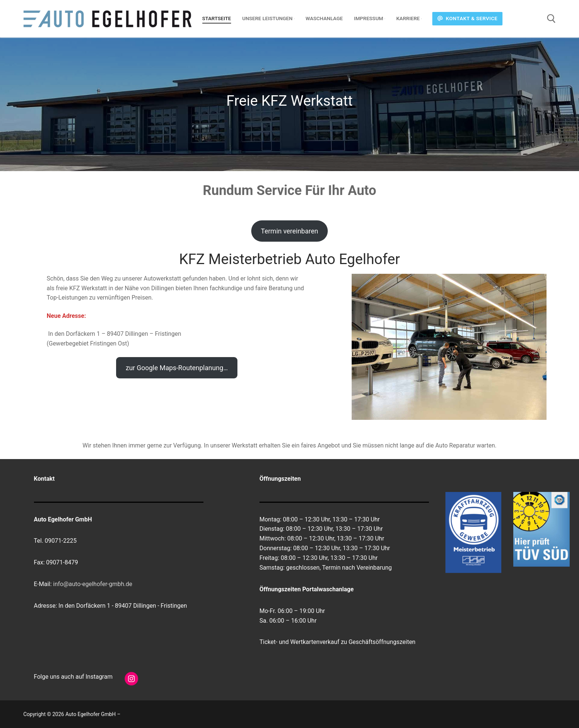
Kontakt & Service (468, 18)
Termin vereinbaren (289, 231)
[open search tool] (551, 19)
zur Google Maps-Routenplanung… (177, 368)
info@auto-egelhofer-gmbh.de (93, 584)
